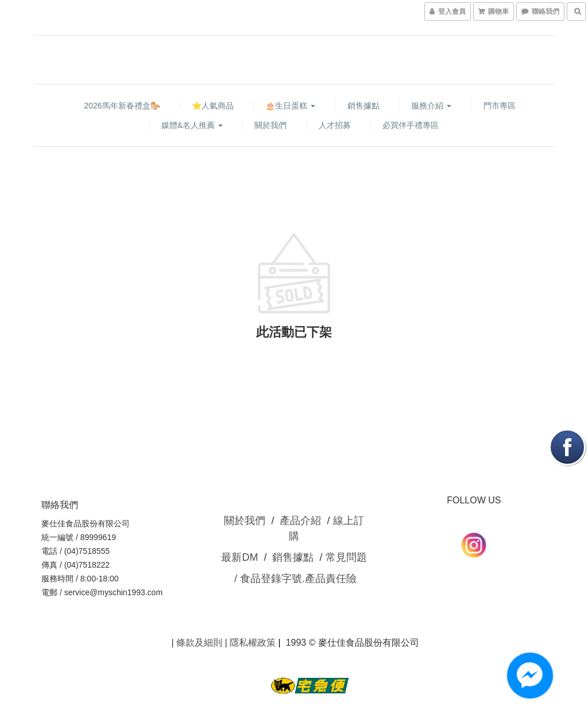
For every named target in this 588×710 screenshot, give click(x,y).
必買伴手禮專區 (411, 125)
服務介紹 (431, 106)
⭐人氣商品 (213, 106)
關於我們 (270, 125)
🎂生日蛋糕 (290, 106)
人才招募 (335, 125)
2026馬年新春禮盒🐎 (122, 106)
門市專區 (500, 106)
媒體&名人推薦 (192, 125)
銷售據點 (363, 106)
